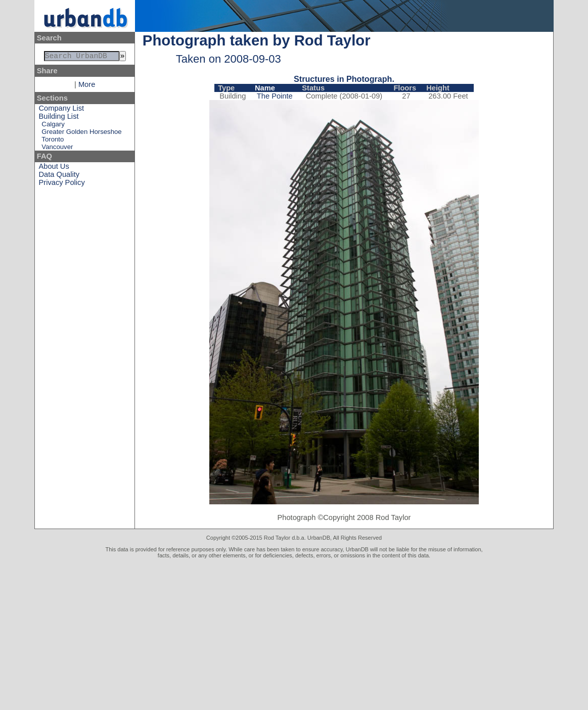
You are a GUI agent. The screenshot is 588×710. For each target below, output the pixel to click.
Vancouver (57, 149)
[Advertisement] (294, 634)
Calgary (53, 126)
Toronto (53, 141)
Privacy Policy (62, 184)
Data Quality (59, 176)
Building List (59, 118)
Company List (62, 110)
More (87, 86)
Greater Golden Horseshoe (81, 134)
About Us (54, 168)
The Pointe (275, 96)
